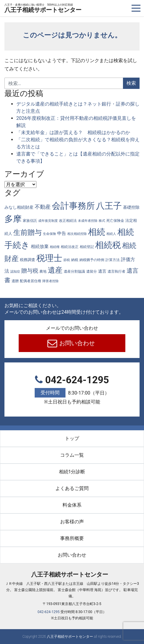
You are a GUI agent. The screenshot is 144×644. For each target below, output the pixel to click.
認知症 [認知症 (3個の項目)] (15, 272)
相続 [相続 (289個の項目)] (97, 232)
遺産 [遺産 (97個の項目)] (55, 270)
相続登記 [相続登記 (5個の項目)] (87, 247)
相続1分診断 (72, 472)
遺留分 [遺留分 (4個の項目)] (92, 271)
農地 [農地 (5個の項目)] (43, 271)
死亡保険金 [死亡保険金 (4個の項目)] (115, 221)
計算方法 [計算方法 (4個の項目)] (113, 260)
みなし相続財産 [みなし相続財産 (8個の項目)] (19, 207)
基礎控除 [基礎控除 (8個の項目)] (131, 207)
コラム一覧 (72, 455)
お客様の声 (72, 522)
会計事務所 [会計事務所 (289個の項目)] (73, 206)
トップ (72, 438)
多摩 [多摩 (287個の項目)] (13, 219)
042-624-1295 (72, 390)
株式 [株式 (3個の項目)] (102, 221)
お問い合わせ (77, 343)
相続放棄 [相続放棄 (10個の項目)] (40, 246)
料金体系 (72, 505)
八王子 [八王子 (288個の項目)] (109, 206)
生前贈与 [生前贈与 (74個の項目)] (28, 233)
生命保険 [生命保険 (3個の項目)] (49, 234)
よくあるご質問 (72, 488)
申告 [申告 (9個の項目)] (62, 233)
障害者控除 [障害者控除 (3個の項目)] (51, 281)
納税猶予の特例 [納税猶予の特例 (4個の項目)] (92, 260)
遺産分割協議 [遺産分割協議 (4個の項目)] (74, 271)
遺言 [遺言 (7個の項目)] (102, 271)
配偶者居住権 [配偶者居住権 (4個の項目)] (31, 281)
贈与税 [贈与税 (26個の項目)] (30, 271)
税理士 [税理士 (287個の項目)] (49, 258)
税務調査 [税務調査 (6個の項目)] (28, 260)
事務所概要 (72, 538)
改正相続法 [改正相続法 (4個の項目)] (68, 221)
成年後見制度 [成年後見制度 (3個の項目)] (48, 221)
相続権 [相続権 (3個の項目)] (55, 247)
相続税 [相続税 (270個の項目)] (108, 245)
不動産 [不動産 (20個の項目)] (43, 207)
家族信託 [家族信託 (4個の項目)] (30, 221)
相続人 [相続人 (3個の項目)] (111, 234)
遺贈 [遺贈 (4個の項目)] (15, 281)
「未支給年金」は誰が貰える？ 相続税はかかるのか (73, 132)
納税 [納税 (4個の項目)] (75, 260)
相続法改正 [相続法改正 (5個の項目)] (70, 247)
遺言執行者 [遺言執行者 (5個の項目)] (116, 271)
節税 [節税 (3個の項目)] (67, 260)
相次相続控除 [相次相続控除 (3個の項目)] (77, 234)
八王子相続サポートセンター (43, 8)
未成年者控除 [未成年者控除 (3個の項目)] (88, 221)
